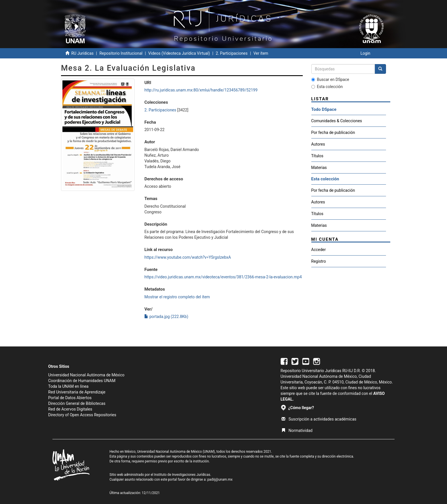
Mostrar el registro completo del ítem (177, 297)
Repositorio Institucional (121, 53)
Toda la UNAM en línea (68, 386)
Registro (319, 261)
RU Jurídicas (82, 53)
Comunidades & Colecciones (337, 121)
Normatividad (297, 430)
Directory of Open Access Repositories (82, 415)
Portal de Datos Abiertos (70, 398)
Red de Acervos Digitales (70, 409)
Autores (318, 144)
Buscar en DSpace (330, 79)
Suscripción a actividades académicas (319, 419)
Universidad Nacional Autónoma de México (86, 375)
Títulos (317, 156)
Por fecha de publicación (333, 132)
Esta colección (327, 87)
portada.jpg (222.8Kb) (166, 317)
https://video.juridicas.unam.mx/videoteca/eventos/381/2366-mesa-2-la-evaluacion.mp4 (223, 277)
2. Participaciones (232, 53)
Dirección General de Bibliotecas (77, 403)
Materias (319, 168)
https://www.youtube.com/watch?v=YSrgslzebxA (187, 257)
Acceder (319, 250)
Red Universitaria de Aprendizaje (77, 392)
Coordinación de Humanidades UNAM (82, 381)
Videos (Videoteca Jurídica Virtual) (179, 53)
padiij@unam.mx (220, 479)
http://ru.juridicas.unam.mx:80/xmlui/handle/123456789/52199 (201, 90)
